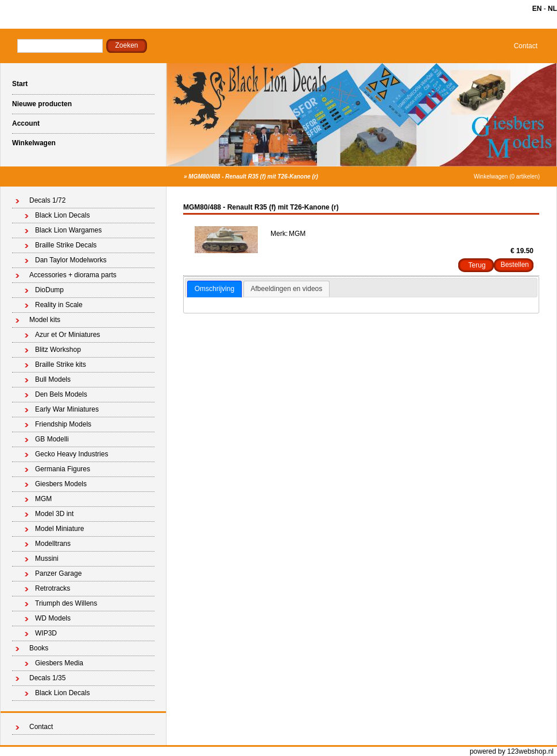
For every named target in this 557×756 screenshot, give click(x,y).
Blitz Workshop (58, 350)
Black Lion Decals (62, 215)
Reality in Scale (59, 305)
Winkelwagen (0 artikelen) (507, 177)
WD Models (53, 618)
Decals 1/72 (47, 200)
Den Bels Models (61, 394)
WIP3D (46, 633)
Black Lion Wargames (68, 230)
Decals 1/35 (47, 678)
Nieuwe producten (42, 104)
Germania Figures (63, 469)
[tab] (214, 289)
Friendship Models (63, 424)
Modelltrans (53, 544)
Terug (477, 265)
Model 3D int (54, 514)
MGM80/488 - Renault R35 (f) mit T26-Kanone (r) (253, 177)
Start (20, 84)
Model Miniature (59, 529)
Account (26, 123)
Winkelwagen (34, 143)
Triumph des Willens (66, 603)
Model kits (45, 320)
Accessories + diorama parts (73, 275)
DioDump (49, 290)
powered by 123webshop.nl (512, 751)
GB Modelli (52, 439)
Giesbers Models (61, 484)
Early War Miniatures (67, 409)
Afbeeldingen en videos (287, 289)
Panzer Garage (58, 573)
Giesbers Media (59, 663)
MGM (43, 499)
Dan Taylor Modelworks (71, 260)
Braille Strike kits (61, 365)
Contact (526, 46)
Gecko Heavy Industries (71, 454)
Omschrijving (214, 289)
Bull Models (53, 379)
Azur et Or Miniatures (67, 335)
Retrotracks (53, 588)
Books (39, 648)
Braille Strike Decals (66, 245)
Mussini (47, 559)
